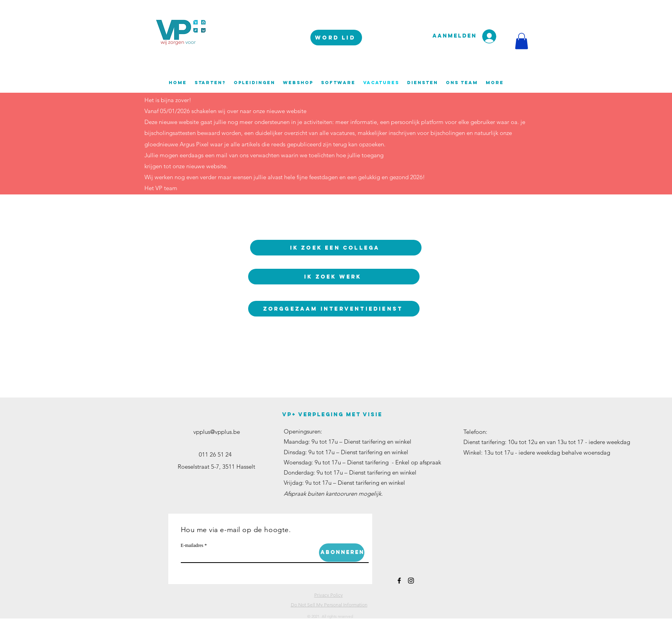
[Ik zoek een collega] (336, 248)
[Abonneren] (342, 553)
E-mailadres (192, 545)
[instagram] (411, 581)
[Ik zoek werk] (334, 277)
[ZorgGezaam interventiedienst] (334, 309)
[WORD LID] (336, 38)
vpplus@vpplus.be (217, 432)
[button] (522, 41)
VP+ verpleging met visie (332, 415)
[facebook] (399, 581)
